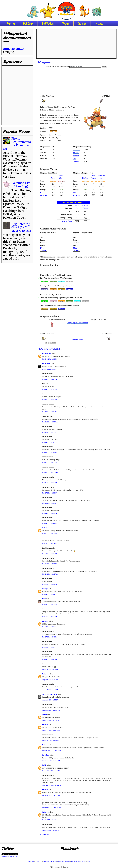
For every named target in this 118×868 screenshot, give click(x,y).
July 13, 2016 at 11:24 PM (50, 473)
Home (11, 24)
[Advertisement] (77, 43)
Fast (77, 208)
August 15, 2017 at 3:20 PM (51, 830)
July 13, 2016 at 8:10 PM (50, 463)
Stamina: (76, 150)
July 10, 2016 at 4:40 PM (50, 379)
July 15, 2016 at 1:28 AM (50, 483)
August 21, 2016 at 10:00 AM (51, 730)
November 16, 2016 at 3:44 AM (52, 785)
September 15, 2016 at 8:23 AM (52, 751)
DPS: (42, 192)
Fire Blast (86, 178)
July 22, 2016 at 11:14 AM (50, 544)
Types (66, 24)
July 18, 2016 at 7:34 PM (50, 513)
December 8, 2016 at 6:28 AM (51, 795)
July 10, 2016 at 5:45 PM (50, 389)
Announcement (14, 49)
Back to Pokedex (77, 339)
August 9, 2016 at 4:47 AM (50, 690)
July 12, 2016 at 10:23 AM (50, 412)
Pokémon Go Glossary (50, 862)
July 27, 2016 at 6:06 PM (50, 637)
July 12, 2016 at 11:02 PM (50, 432)
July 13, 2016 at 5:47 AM (50, 452)
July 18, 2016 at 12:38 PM (50, 503)
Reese (44, 599)
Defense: (76, 156)
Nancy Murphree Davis (50, 694)
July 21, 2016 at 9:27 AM (50, 533)
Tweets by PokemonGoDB (9, 857)
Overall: (76, 162)
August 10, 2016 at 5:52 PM (51, 700)
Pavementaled (47, 353)
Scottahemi (46, 755)
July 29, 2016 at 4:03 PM (50, 659)
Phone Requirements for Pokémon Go (17, 144)
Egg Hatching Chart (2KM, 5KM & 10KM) (21, 227)
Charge (86, 208)
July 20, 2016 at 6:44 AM (50, 523)
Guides (82, 24)
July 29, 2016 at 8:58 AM (50, 647)
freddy (45, 765)
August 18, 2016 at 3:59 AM (51, 720)
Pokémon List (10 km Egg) (21, 185)
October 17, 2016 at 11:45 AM (51, 761)
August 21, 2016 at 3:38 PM (51, 741)
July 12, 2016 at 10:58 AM (50, 422)
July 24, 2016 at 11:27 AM (50, 574)
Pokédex (28, 24)
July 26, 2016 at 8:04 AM (50, 594)
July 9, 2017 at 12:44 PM (50, 820)
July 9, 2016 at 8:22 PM (49, 369)
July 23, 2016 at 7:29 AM (50, 554)
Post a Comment (45, 834)
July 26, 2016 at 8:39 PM (50, 605)
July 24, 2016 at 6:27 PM (50, 584)
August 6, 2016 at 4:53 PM (50, 669)
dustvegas (46, 589)
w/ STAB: (44, 195)
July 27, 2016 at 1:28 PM (50, 627)
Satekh (45, 714)
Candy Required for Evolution (77, 323)
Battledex (48, 24)
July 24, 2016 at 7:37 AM (50, 564)
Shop (89, 862)
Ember (53, 178)
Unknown (46, 621)
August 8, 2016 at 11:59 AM (51, 680)
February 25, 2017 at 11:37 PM (52, 808)
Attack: (76, 153)
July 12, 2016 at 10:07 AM (50, 400)
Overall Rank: (67, 221)
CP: (74, 159)
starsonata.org (47, 363)
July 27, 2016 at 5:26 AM (50, 617)
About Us (39, 862)
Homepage (31, 862)
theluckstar (46, 528)
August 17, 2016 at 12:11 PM (51, 710)
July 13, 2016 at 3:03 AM (50, 442)
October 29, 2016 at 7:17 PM (51, 771)
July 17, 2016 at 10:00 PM (50, 493)
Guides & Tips (76, 862)
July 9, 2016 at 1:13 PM (49, 359)
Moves (99, 24)
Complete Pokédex (64, 862)
